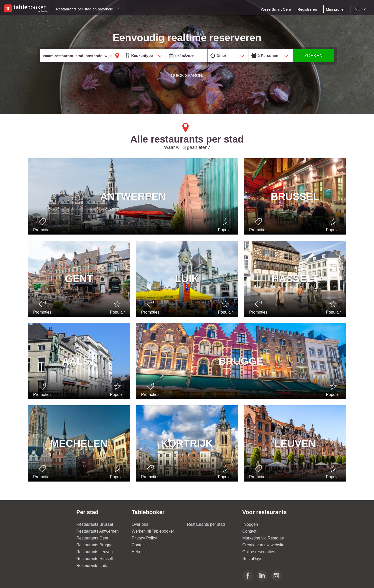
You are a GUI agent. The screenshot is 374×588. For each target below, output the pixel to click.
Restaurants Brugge (94, 545)
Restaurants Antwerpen (97, 531)
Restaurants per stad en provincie (88, 9)
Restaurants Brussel (95, 524)
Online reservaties (259, 552)
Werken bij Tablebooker (153, 531)
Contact (139, 545)
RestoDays (252, 559)
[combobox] (361, 9)
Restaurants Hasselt (95, 559)
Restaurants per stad (206, 524)
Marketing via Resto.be (263, 538)
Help (136, 552)
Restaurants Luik (92, 566)
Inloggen (250, 524)
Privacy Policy (145, 538)
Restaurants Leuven (95, 552)
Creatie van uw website (263, 545)
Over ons (140, 524)
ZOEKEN (313, 56)
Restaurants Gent (92, 538)
